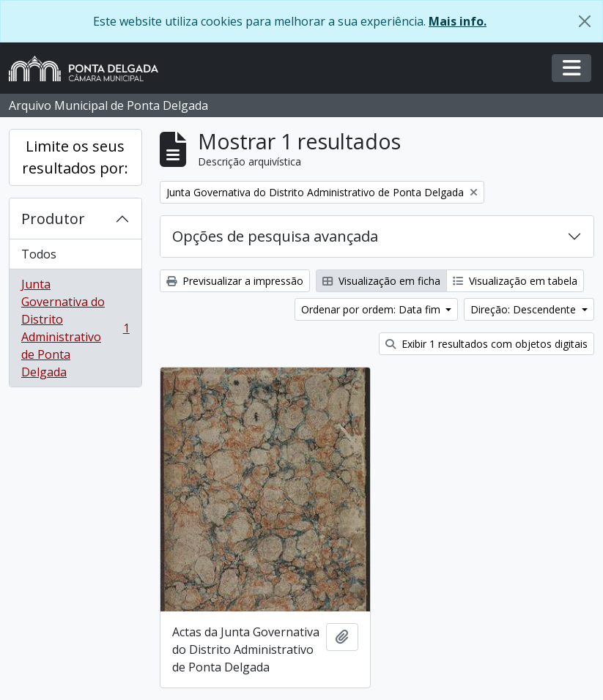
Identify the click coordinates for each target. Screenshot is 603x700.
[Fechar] (585, 21)
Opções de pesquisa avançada (275, 236)
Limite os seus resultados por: (75, 157)
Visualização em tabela (515, 281)
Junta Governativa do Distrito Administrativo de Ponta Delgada (75, 328)
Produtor (53, 219)
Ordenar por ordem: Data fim (372, 309)
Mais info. (458, 21)
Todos (39, 254)
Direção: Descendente (525, 309)
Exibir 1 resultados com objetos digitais (487, 344)
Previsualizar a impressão (235, 281)
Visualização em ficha (381, 281)
